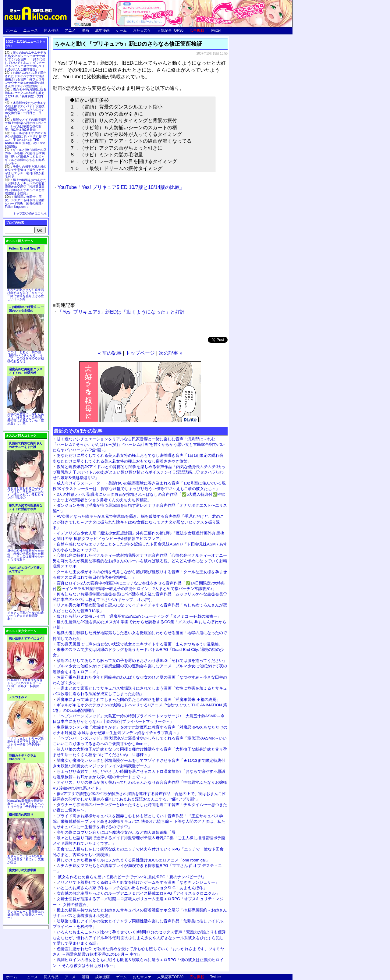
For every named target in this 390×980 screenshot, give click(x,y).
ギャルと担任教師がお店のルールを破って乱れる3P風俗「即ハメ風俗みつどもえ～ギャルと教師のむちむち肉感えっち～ (26, 156)
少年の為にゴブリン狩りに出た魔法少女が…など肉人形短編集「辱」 (118, 832)
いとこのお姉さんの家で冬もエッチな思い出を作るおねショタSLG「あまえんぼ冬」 (132, 888)
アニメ (70, 30)
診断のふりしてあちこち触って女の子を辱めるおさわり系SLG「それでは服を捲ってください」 (142, 660)
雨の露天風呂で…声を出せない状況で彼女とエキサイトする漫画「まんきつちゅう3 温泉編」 (140, 644)
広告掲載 (197, 30)
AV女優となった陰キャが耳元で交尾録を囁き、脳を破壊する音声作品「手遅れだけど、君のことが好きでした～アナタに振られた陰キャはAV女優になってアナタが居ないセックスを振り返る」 (138, 522)
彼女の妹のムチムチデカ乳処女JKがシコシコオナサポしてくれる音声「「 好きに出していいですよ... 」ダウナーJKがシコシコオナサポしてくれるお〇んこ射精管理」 (26, 61)
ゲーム (121, 30)
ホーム (12, 30)
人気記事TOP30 (170, 30)
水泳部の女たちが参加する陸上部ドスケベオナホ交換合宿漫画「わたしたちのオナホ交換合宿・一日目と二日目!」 (26, 110)
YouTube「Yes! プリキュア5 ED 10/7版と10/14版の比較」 (121, 187)
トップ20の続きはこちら (30, 213)
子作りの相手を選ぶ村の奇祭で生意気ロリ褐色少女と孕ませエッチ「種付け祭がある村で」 (26, 172)
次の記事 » (170, 353)
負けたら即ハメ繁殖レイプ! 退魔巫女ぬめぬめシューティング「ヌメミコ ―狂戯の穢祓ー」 (139, 616)
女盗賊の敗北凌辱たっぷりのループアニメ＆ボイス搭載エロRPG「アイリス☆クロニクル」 (138, 893)
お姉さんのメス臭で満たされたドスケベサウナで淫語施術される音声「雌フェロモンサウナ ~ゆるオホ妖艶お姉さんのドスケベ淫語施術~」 (26, 79)
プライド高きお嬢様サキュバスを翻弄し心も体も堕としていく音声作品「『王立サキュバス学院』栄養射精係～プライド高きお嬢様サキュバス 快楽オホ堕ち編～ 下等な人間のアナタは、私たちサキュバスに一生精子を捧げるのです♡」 (139, 821)
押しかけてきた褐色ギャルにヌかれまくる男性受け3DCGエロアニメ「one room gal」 (133, 860)
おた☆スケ (142, 30)
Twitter (216, 30)
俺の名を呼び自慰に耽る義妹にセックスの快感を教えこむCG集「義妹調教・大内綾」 (26, 94)
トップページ (140, 353)
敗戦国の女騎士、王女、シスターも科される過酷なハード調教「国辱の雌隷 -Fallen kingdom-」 (25, 202)
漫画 (85, 30)
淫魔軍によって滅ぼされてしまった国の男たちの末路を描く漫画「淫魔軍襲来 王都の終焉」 (138, 699)
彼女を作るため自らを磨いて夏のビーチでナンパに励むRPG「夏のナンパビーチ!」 (131, 877)
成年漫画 (102, 30)
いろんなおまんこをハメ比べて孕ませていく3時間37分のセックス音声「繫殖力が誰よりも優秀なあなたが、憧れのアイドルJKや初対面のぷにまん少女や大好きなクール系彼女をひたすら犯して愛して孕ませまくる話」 (139, 937)
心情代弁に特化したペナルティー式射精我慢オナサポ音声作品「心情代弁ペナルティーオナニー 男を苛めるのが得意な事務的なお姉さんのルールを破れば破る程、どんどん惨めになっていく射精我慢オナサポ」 (140, 561)
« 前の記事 (110, 353)
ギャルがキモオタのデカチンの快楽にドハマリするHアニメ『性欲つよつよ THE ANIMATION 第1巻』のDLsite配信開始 (26, 140)
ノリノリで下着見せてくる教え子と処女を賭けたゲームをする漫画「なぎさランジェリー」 (138, 882)
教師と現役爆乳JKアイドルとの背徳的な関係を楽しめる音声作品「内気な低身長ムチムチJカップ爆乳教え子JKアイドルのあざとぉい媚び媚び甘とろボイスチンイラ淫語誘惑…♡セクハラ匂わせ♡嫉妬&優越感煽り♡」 (139, 472)
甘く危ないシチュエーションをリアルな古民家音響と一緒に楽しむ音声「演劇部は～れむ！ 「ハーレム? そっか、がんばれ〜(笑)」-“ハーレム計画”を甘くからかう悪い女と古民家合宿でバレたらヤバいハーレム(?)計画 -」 (139, 444)
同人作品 (51, 30)
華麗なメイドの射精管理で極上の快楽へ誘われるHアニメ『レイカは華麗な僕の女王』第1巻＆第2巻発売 (26, 125)
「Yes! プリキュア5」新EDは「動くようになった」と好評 (121, 312)
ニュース (30, 30)
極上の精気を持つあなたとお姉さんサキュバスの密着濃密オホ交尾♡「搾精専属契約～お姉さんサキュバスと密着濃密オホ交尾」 (26, 187)
